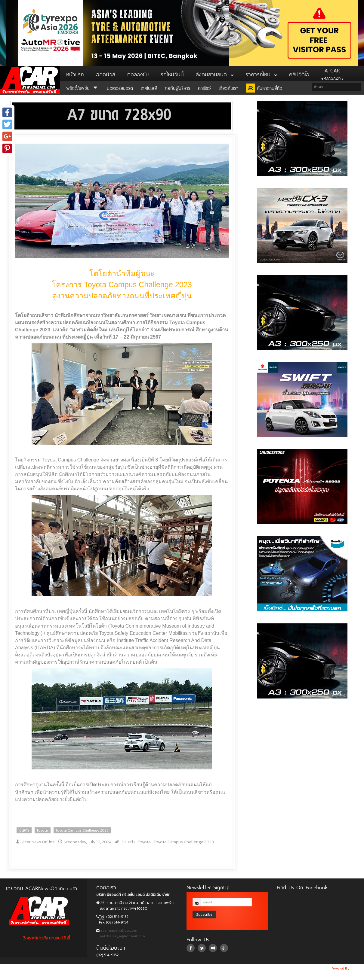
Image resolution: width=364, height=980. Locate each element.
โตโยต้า (24, 830)
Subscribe (204, 914)
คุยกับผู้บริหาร (177, 88)
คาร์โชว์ (204, 88)
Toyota (42, 830)
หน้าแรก (75, 74)
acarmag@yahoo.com (118, 930)
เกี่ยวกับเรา (228, 88)
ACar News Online (30, 80)
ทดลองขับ (138, 74)
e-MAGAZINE (332, 74)
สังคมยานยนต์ (215, 74)
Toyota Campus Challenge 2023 (82, 830)
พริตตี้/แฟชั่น (83, 88)
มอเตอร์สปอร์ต (120, 88)
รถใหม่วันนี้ (172, 74)
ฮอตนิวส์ (106, 74)
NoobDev (357, 968)
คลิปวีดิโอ (299, 74)
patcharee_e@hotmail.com (122, 936)
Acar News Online (38, 842)
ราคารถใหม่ (261, 74)
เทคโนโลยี (149, 88)
